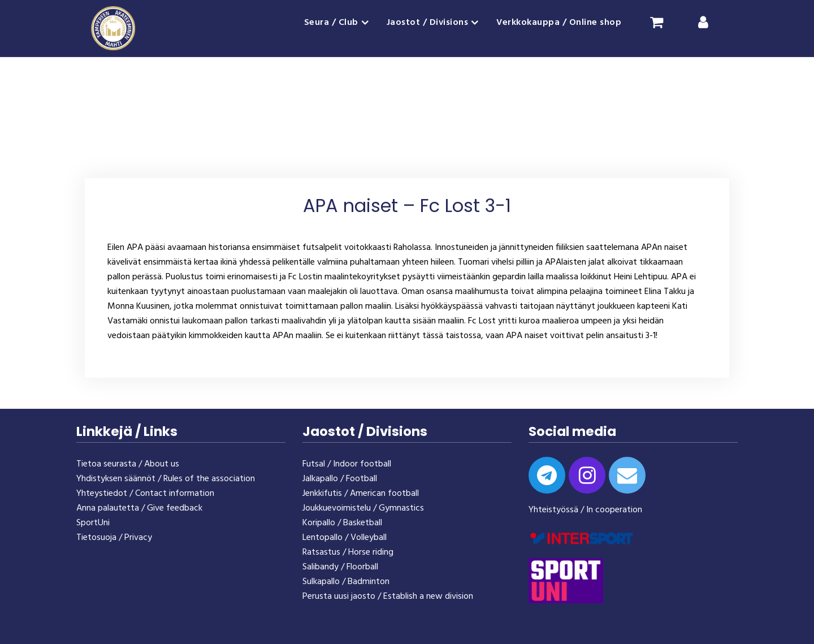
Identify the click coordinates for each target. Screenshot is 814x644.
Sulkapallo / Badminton (346, 582)
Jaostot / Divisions (428, 23)
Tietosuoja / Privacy (114, 538)
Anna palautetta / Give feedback (139, 508)
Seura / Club (331, 23)
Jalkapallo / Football (340, 479)
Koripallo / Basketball (342, 523)
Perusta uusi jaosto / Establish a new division (388, 597)
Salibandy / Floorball (340, 567)
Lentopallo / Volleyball (345, 538)
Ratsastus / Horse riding (348, 552)
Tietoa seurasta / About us (128, 464)
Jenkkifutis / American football (361, 494)
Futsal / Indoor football (347, 464)
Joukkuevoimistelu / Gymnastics (363, 508)
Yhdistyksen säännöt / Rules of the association (166, 479)
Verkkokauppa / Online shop (559, 23)
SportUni (93, 523)
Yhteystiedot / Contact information (145, 494)
